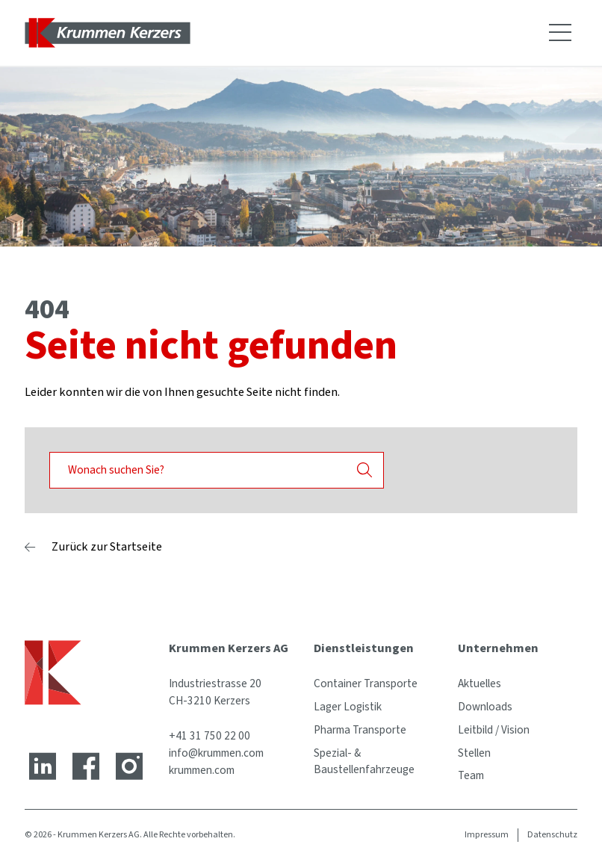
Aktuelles (480, 683)
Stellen (474, 753)
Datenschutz (552, 835)
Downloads (485, 707)
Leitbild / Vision (494, 730)
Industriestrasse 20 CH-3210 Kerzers (215, 692)
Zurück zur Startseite (107, 547)
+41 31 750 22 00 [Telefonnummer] (210, 736)
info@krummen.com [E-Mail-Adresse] (216, 753)
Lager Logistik (348, 707)
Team (471, 775)
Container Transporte (366, 683)
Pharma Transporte (360, 730)
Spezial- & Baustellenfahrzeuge (364, 762)
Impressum (487, 835)
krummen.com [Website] (202, 770)
